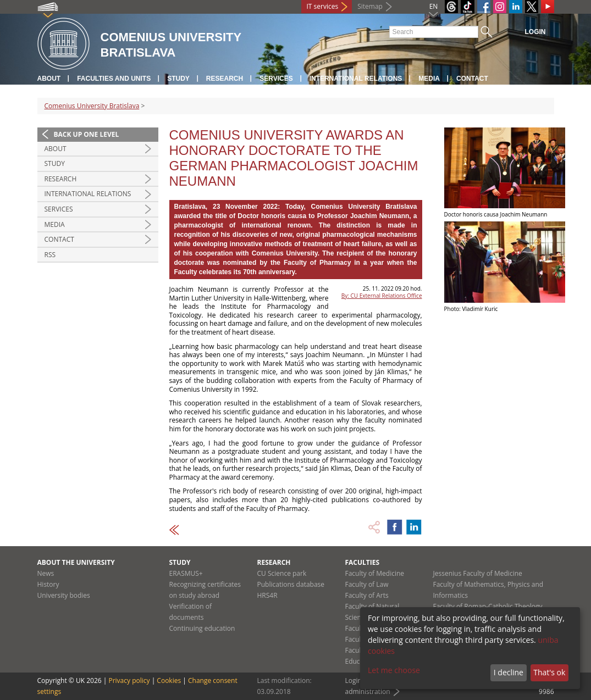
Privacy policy (129, 680)
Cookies (169, 680)
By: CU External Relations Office (382, 296)
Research (225, 79)
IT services (323, 6)
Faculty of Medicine (375, 573)
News (46, 573)
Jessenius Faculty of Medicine (478, 573)
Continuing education (202, 628)
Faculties (363, 562)
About (49, 79)
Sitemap (370, 6)
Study (178, 79)
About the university (76, 562)
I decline (509, 672)
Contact (472, 79)
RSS (50, 255)
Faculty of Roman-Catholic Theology (488, 606)
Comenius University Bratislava (92, 106)
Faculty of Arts (367, 595)
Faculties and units (114, 79)
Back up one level (87, 134)
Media (429, 79)
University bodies (64, 595)
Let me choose (394, 670)
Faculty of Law (367, 584)
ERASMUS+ (186, 573)
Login (535, 32)
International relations (356, 79)
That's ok (549, 672)
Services (276, 79)
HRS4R (267, 595)
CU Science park (282, 573)
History (48, 584)
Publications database (291, 584)
